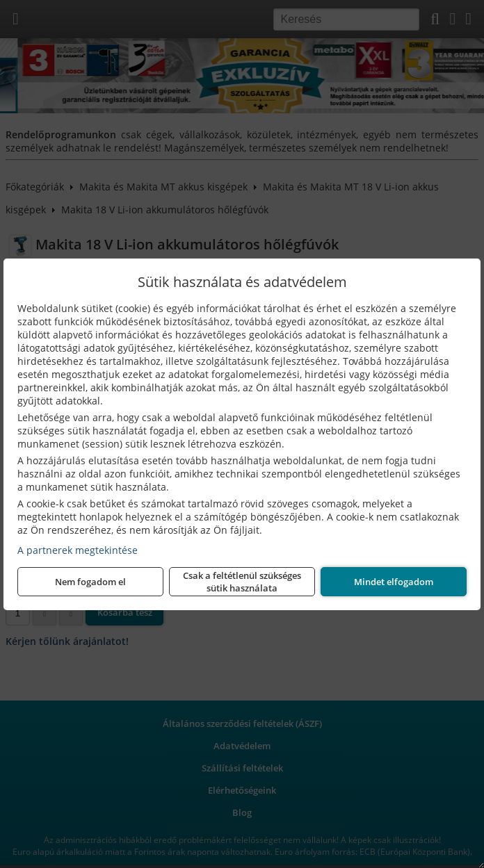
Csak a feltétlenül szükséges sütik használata (242, 582)
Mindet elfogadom (394, 582)
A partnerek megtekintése (78, 550)
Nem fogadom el (90, 582)
